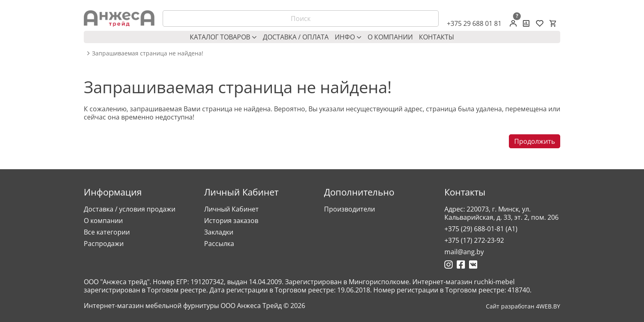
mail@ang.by (464, 252)
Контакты (437, 37)
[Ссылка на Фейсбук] (461, 264)
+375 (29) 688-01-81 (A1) (481, 229)
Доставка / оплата (296, 37)
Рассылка (219, 244)
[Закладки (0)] (540, 23)
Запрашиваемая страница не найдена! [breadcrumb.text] (148, 53)
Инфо (348, 37)
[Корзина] (553, 23)
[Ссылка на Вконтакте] (473, 264)
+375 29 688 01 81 (474, 23)
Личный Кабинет (231, 209)
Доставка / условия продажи (130, 209)
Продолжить (535, 141)
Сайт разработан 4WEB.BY (523, 306)
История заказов (231, 221)
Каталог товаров (223, 37)
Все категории (107, 232)
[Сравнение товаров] (526, 23)
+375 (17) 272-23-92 (474, 240)
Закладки (219, 232)
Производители (350, 209)
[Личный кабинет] (513, 23)
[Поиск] (301, 18)
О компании (390, 37)
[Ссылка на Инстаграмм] (448, 264)
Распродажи (104, 244)
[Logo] (119, 18)
